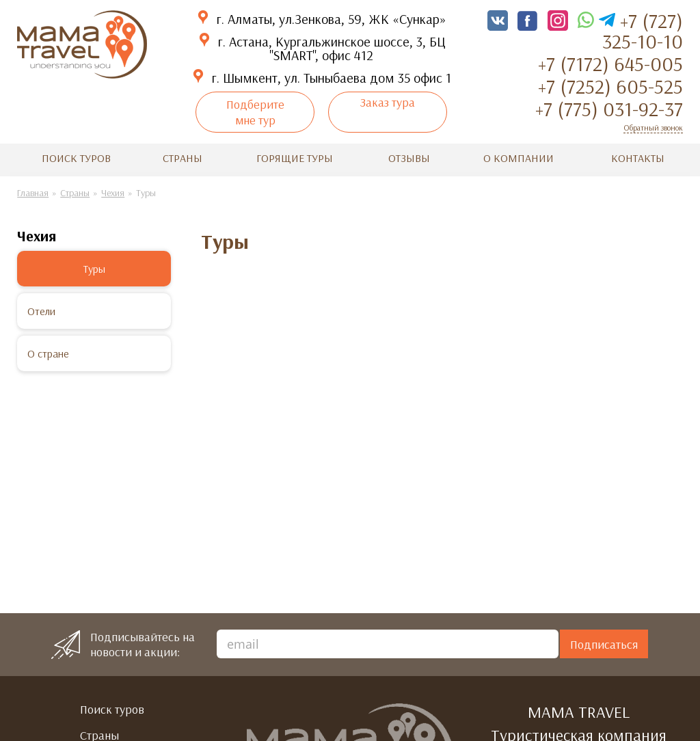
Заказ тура (388, 102)
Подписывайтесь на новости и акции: (143, 645)
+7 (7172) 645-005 (610, 64)
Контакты (638, 158)
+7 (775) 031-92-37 (609, 109)
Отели (41, 311)
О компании (519, 158)
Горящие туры (295, 158)
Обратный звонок (653, 127)
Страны (183, 158)
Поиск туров (76, 158)
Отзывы (409, 158)
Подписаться (604, 644)
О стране (48, 353)
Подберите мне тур (255, 112)
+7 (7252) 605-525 (610, 86)
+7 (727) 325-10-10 (643, 31)
